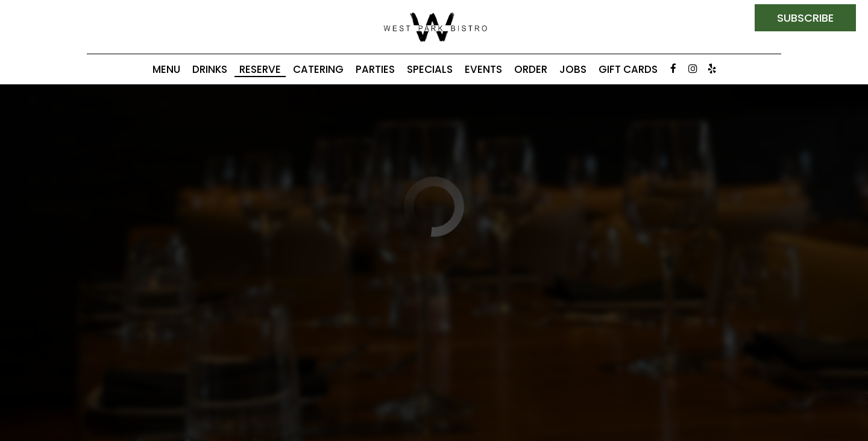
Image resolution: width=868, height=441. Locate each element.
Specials (430, 69)
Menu (166, 69)
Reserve (260, 69)
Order (531, 69)
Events (483, 69)
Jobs (573, 69)
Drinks (210, 69)
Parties (375, 69)
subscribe (805, 18)
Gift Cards (628, 69)
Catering (318, 69)
